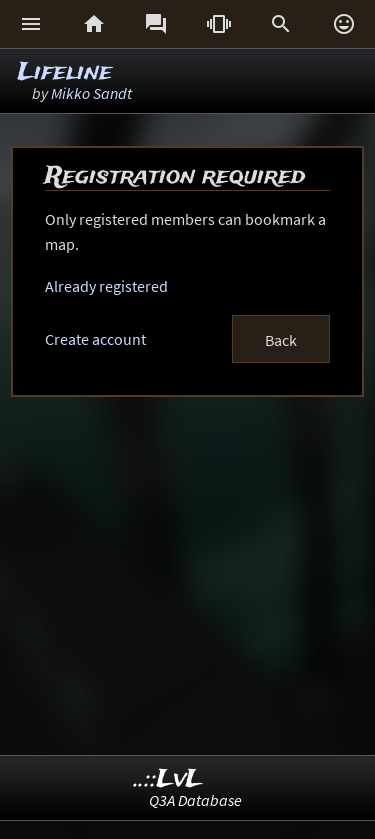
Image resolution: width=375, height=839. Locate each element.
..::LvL (168, 779)
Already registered (106, 286)
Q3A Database (195, 800)
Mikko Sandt (91, 93)
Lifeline (65, 72)
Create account (95, 339)
